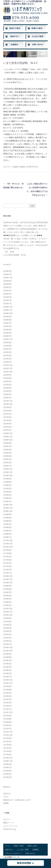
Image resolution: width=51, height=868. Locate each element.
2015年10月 (8, 615)
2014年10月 (8, 651)
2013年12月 (8, 680)
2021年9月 (7, 407)
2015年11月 (8, 612)
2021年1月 (7, 430)
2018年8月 (7, 518)
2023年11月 (8, 339)
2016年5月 (7, 599)
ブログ (6, 797)
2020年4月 (7, 456)
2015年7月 (7, 625)
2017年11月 (8, 544)
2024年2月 (7, 333)
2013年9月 (7, 686)
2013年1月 (7, 709)
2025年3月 (7, 297)
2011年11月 (8, 732)
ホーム (8, 846)
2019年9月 (7, 479)
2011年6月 (7, 745)
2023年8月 (7, 346)
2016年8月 (7, 589)
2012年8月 (7, 719)
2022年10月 (8, 372)
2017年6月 (7, 560)
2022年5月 (7, 385)
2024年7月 (7, 323)
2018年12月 (8, 505)
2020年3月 (7, 459)
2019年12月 (8, 469)
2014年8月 (7, 657)
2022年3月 (7, 391)
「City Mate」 (10, 252)
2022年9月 (7, 375)
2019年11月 (8, 472)
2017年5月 (7, 563)
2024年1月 (7, 336)
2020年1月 (7, 466)
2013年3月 (7, 703)
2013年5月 (7, 696)
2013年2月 (7, 706)
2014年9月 (7, 654)
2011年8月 (7, 738)
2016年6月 (7, 595)
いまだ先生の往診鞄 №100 (14, 255)
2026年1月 (7, 274)
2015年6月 (7, 628)
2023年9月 (7, 342)
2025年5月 (7, 291)
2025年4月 (7, 294)
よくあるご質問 (23, 850)
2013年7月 (7, 693)
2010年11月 (8, 761)
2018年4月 (7, 527)
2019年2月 (7, 498)
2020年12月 (8, 433)
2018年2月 (7, 534)
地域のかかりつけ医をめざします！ (17, 800)
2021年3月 (7, 427)
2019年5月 (7, 488)
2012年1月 (7, 728)
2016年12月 (8, 576)
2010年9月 (7, 764)
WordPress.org (9, 829)
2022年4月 (7, 388)
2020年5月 (7, 453)
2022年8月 (7, 378)
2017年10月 (8, 547)
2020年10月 (8, 440)
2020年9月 (7, 443)
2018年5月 (7, 524)
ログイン (7, 819)
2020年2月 (7, 462)
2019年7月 (7, 485)
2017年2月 (7, 570)
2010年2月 (7, 777)
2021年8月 (7, 411)
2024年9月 (7, 316)
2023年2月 (7, 359)
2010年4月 (7, 771)
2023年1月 (7, 362)
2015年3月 (7, 638)
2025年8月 (7, 284)
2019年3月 (7, 495)
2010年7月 (7, 767)
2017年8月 (7, 553)
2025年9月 (7, 281)
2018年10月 (8, 511)
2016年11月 (8, 579)
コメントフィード (10, 826)
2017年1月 (7, 573)
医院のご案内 (19, 846)
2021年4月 (7, 424)
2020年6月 (7, 449)
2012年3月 (7, 725)
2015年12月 (8, 608)
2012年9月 (7, 716)
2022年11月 (8, 368)
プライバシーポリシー (13, 853)
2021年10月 (8, 404)
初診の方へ (9, 850)
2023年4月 (7, 355)
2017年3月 (7, 566)
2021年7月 (7, 414)
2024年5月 (7, 326)
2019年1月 (7, 501)
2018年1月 (7, 537)
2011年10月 (8, 735)
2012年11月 (8, 712)
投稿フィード (9, 823)
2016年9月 (7, 586)
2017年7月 (7, 557)
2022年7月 (7, 381)
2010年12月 (8, 758)
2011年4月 (7, 751)
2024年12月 (8, 307)
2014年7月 (7, 660)
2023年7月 (7, 349)
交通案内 (36, 850)
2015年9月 (7, 618)
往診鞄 (16, 167)
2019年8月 (7, 482)
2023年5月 (7, 352)
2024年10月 (8, 313)
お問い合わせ (30, 853)
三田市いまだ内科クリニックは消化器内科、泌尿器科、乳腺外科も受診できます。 (25, 3)
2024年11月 (8, 310)
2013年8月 (7, 690)
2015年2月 (7, 641)
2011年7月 (7, 741)
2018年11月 (8, 508)
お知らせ (7, 793)
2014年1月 (7, 677)
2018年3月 (7, 531)
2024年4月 (7, 329)
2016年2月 (7, 605)
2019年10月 (8, 475)
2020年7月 (7, 446)
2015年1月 (7, 644)
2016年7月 (7, 592)
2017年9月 (7, 550)
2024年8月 (7, 320)
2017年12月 (8, 540)
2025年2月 (7, 300)
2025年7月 (7, 287)
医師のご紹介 (32, 846)
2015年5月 (7, 631)
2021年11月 (8, 401)
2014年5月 (7, 664)
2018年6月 (7, 521)
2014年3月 (7, 670)
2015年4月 (7, 634)
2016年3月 (7, 602)
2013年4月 (7, 699)
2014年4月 (7, 667)
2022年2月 (7, 394)
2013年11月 (8, 683)
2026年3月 (7, 271)
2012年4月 (7, 722)
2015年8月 (7, 621)
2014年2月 (7, 673)
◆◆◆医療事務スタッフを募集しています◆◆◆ (23, 235)
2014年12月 (8, 647)
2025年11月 (8, 278)
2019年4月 (7, 492)
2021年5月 (7, 420)
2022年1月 (7, 398)
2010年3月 (7, 774)
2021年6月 (7, 417)
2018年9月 (7, 514)
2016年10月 (8, 582)
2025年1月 (7, 303)
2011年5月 (7, 748)
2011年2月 (7, 754)
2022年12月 (8, 365)
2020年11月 (8, 437)
